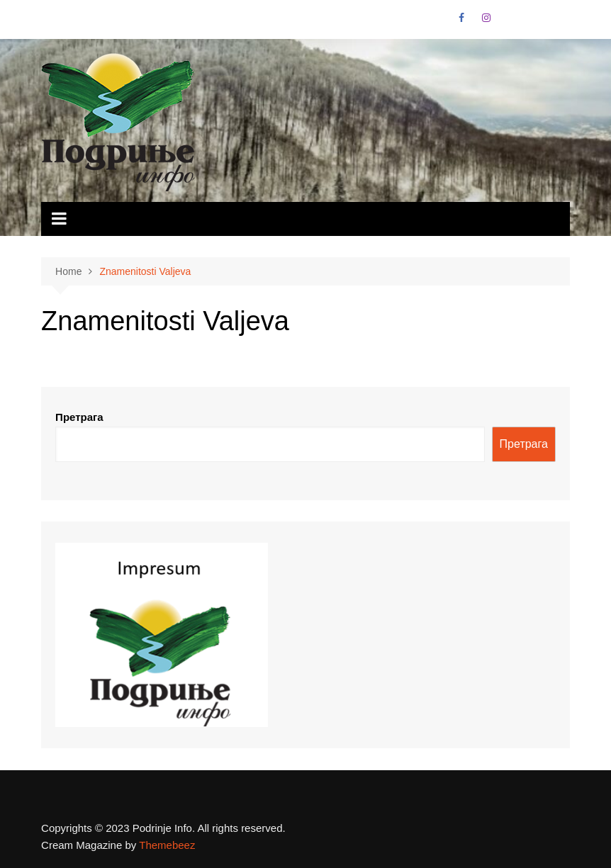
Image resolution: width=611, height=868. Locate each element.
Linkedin (534, 21)
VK (510, 21)
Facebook (461, 18)
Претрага (79, 417)
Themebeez (167, 845)
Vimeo (559, 21)
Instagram (486, 18)
